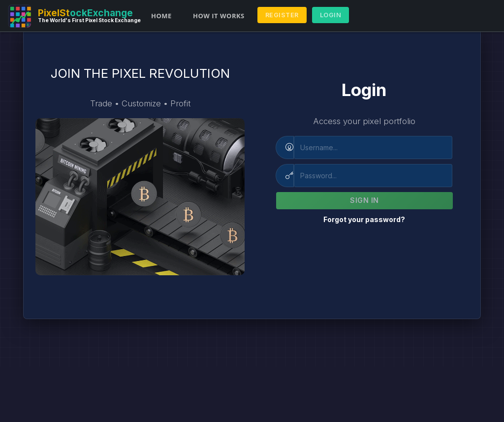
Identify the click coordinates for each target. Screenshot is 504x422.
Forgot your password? (364, 219)
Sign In (364, 200)
